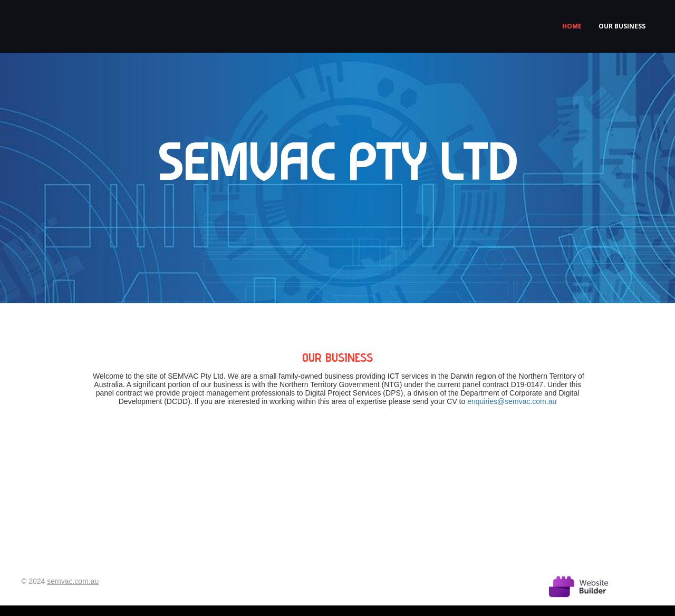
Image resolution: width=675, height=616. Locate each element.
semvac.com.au (73, 581)
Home (572, 26)
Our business (622, 26)
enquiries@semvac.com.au (512, 401)
